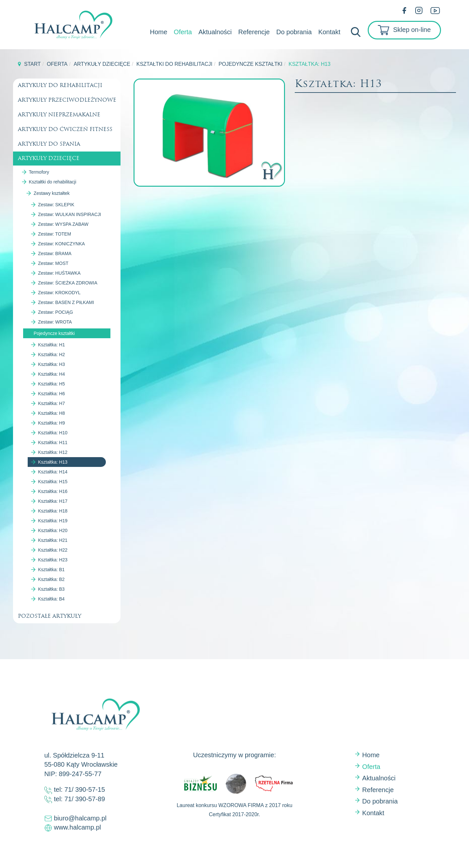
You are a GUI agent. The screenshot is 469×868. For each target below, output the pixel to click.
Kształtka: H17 (53, 501)
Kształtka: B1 (51, 570)
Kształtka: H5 (51, 384)
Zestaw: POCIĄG (56, 312)
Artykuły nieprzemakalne (59, 115)
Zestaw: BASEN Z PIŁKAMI (66, 302)
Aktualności (215, 32)
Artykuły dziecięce (102, 64)
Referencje (254, 32)
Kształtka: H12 (53, 452)
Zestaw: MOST (53, 263)
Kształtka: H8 (51, 413)
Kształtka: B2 (51, 579)
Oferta (183, 32)
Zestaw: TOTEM (55, 234)
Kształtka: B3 (51, 589)
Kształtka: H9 (51, 423)
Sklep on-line (404, 30)
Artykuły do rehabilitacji (60, 85)
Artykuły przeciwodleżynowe (67, 100)
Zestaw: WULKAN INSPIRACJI (70, 214)
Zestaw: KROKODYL (59, 293)
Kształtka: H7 (51, 403)
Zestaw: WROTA (55, 322)
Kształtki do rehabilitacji (174, 64)
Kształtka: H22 (53, 550)
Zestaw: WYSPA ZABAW (63, 224)
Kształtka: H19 (53, 521)
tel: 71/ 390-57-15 (75, 789)
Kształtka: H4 (51, 374)
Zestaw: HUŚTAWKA (59, 273)
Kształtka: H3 (51, 364)
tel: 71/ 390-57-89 (75, 799)
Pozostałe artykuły (50, 616)
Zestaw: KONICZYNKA (62, 244)
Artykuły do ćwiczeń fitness (65, 129)
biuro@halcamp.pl (75, 818)
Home (158, 32)
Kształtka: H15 (53, 482)
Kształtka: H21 (53, 540)
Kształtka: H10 (53, 433)
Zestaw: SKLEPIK (56, 205)
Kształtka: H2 (51, 354)
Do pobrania (294, 32)
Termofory (39, 172)
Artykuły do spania (49, 144)
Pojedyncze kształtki (250, 64)
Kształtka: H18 (53, 511)
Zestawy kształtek (51, 193)
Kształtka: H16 (53, 491)
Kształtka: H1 (51, 345)
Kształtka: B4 (51, 599)
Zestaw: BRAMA (55, 253)
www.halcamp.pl (77, 827)
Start (32, 64)
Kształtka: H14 (53, 472)
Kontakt (329, 32)
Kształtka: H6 (51, 394)
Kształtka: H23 (53, 560)
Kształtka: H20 (53, 530)
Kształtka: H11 (53, 442)
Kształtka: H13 (53, 462)
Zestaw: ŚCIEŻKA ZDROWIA (68, 283)
